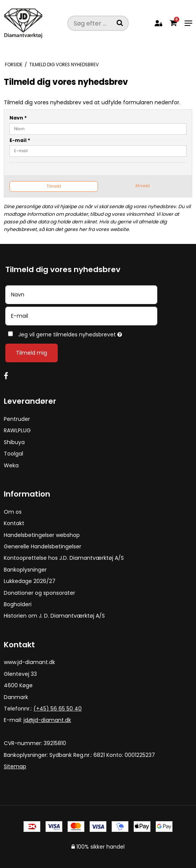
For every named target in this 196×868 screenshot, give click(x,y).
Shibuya (14, 442)
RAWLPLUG (17, 430)
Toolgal (13, 454)
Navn (18, 118)
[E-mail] (81, 315)
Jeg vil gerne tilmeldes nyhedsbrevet (89, 333)
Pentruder (17, 419)
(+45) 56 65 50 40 (58, 709)
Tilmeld (54, 186)
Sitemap (15, 766)
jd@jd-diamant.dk (47, 720)
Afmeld (142, 186)
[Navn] (81, 294)
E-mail (20, 140)
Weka (11, 465)
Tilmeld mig (32, 353)
